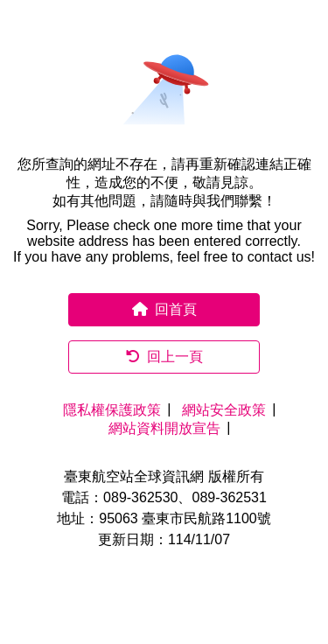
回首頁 (164, 309)
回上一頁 (164, 357)
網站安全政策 (224, 410)
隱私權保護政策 (112, 410)
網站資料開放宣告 (164, 428)
